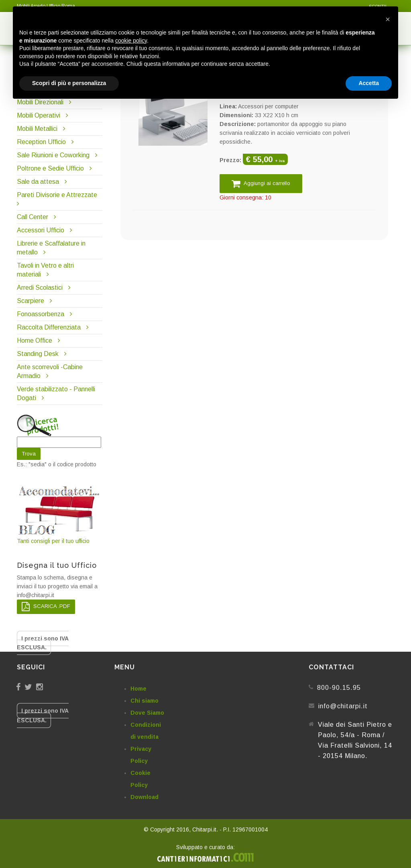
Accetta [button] (369, 83)
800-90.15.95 (339, 688)
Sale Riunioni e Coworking (53, 155)
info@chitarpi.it (343, 706)
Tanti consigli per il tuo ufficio (60, 514)
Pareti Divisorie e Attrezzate (57, 195)
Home (138, 689)
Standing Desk (38, 354)
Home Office (35, 340)
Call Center (33, 217)
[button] (388, 19)
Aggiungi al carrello (261, 184)
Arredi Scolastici (40, 288)
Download (144, 797)
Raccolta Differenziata (49, 327)
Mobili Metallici (37, 129)
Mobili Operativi (39, 115)
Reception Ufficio (41, 142)
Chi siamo (144, 701)
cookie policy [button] (131, 41)
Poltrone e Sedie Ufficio (50, 168)
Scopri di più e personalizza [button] (69, 83)
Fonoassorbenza (41, 314)
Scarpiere (31, 301)
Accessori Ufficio (41, 230)
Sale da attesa (38, 182)
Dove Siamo (147, 713)
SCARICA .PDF (46, 607)
